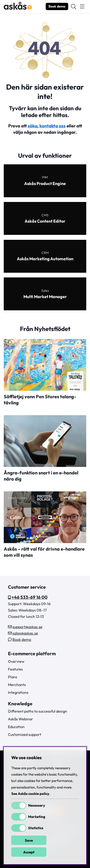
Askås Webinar (21, 719)
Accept (29, 852)
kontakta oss (52, 126)
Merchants (17, 685)
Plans (13, 677)
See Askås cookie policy (30, 794)
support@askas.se (27, 627)
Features (15, 669)
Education (16, 727)
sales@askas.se (25, 633)
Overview (16, 661)
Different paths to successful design (37, 711)
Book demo (57, 6)
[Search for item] (74, 7)
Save (29, 840)
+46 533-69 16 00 (30, 597)
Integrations (18, 692)
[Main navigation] (82, 7)
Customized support (25, 734)
